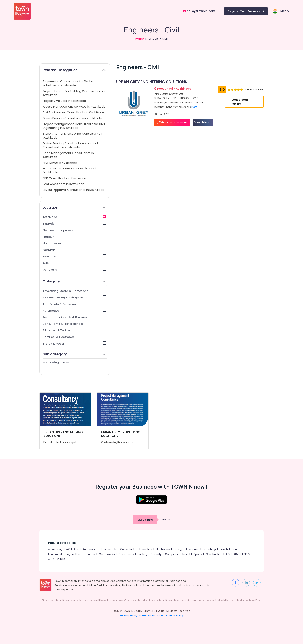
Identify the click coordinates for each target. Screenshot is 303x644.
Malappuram (74, 243)
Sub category (74, 354)
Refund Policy (175, 615)
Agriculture (74, 554)
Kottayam (74, 270)
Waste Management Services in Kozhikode (74, 106)
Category (74, 281)
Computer (172, 554)
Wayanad (74, 256)
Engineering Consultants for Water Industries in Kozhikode (68, 83)
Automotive (74, 311)
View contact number (172, 122)
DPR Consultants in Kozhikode (64, 178)
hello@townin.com (199, 11)
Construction (214, 554)
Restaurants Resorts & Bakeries (74, 317)
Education (146, 549)
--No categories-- (56, 362)
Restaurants (109, 549)
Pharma (90, 554)
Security (156, 554)
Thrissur (74, 237)
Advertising (55, 549)
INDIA (281, 11)
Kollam (74, 263)
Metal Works (107, 554)
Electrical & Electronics (74, 337)
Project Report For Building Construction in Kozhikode (74, 93)
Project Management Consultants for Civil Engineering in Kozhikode (74, 126)
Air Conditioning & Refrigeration (74, 297)
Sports (198, 554)
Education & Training (74, 330)
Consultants (128, 549)
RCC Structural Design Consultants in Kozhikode (70, 170)
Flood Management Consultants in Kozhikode (68, 155)
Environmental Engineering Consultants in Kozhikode (73, 136)
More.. (195, 107)
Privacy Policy (128, 615)
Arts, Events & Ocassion (74, 304)
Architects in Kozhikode (60, 163)
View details (203, 122)
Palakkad (74, 250)
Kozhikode (74, 217)
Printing (143, 554)
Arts (76, 549)
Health (224, 549)
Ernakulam (74, 224)
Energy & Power (74, 343)
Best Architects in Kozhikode (63, 184)
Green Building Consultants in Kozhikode (72, 118)
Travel (186, 554)
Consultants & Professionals (74, 324)
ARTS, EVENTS (57, 559)
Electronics (163, 549)
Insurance (193, 549)
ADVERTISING (242, 554)
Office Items (126, 554)
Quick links (145, 520)
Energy (178, 549)
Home (140, 39)
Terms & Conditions (152, 615)
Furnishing (209, 549)
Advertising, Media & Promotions (74, 291)
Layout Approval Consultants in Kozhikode (74, 190)
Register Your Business (246, 11)
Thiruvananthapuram (74, 230)
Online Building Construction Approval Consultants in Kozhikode (70, 145)
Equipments (56, 554)
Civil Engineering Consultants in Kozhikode (73, 112)
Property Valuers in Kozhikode (64, 101)
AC (68, 549)
